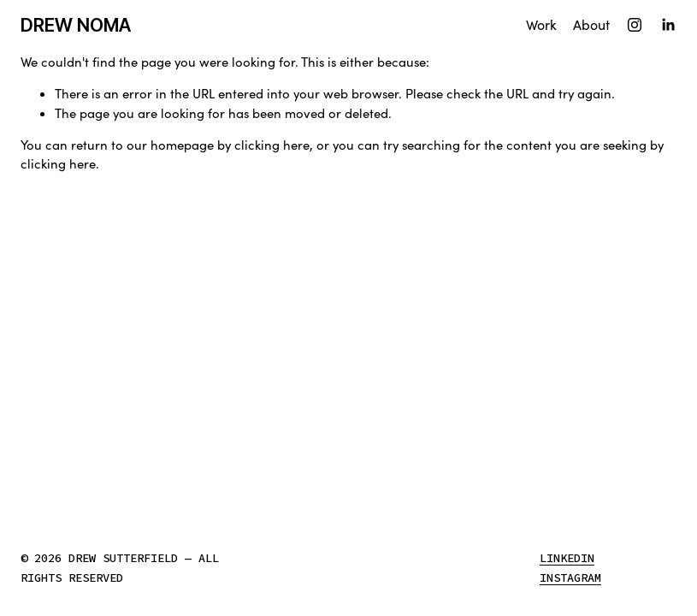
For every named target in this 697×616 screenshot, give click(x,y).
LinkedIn (567, 560)
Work (541, 24)
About (591, 24)
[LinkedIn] (668, 25)
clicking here (272, 145)
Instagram (570, 580)
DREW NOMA (76, 25)
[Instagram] (635, 25)
